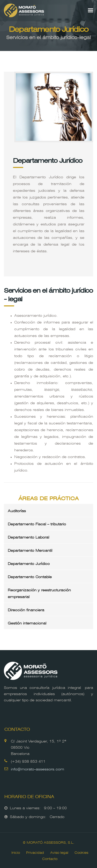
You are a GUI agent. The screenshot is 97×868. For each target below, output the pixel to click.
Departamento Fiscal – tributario (37, 524)
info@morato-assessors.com (38, 769)
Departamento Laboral (28, 537)
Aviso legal (59, 852)
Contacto (50, 858)
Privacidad (35, 852)
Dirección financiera (26, 609)
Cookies (81, 852)
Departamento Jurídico (29, 563)
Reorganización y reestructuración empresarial (39, 593)
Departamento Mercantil (30, 550)
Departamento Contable (30, 576)
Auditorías (17, 510)
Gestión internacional (27, 623)
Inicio (16, 852)
